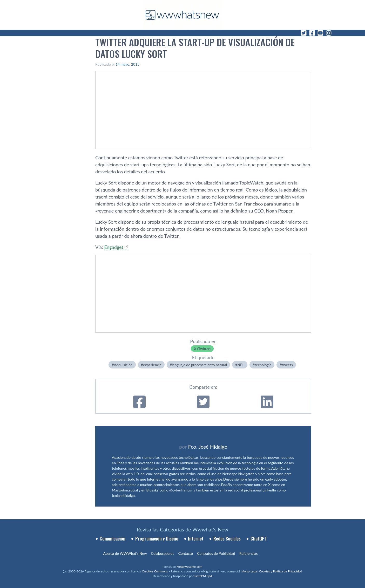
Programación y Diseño (157, 538)
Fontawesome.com (189, 567)
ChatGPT (259, 538)
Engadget (114, 247)
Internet (196, 538)
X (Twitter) (202, 349)
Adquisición (123, 365)
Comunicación (113, 538)
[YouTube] (320, 33)
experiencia (152, 365)
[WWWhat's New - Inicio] (182, 15)
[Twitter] (304, 33)
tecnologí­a (263, 365)
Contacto (186, 553)
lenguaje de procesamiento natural (199, 365)
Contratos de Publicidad (216, 553)
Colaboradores (163, 553)
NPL (241, 365)
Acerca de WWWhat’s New (125, 553)
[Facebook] (312, 33)
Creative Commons (155, 571)
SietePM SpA (203, 576)
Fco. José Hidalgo (208, 447)
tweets (287, 365)
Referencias (249, 553)
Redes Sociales (227, 538)
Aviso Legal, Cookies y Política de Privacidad (272, 571)
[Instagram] (329, 33)
